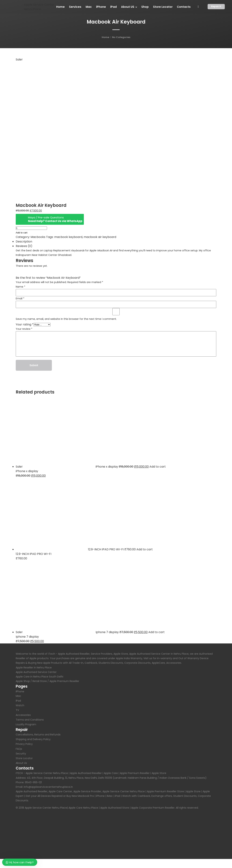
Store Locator (24, 758)
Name (21, 287)
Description (24, 241)
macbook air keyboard (100, 237)
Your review (24, 329)
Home (105, 37)
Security (21, 754)
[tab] (116, 241)
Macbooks (38, 237)
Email (20, 298)
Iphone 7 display (27, 637)
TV (17, 710)
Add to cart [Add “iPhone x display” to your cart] (158, 467)
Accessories (23, 715)
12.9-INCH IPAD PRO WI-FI (34, 554)
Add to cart (22, 233)
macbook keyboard (68, 237)
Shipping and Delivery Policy (33, 739)
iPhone (20, 691)
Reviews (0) (24, 246)
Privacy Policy (24, 744)
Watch (20, 705)
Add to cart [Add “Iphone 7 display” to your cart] (156, 632)
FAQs (19, 749)
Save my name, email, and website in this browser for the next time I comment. (66, 319)
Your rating (25, 324)
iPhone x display (27, 471)
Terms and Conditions (30, 720)
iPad (18, 701)
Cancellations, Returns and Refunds (38, 735)
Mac (18, 696)
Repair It (216, 6)
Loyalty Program (26, 724)
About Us (21, 763)
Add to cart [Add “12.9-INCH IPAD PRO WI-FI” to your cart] (145, 549)
